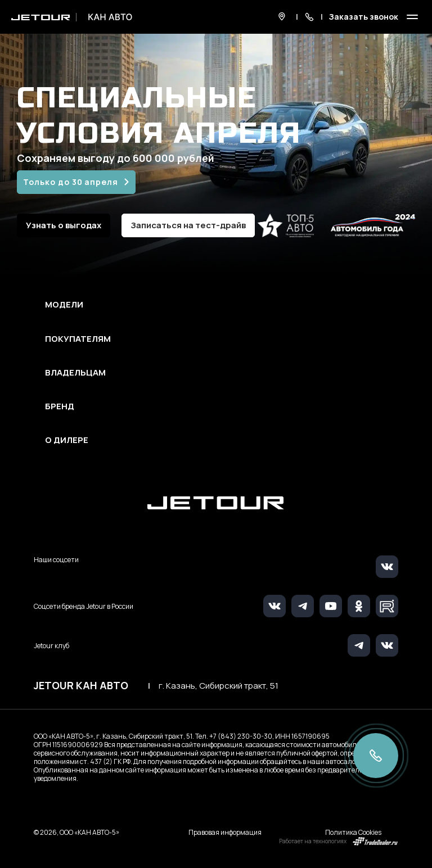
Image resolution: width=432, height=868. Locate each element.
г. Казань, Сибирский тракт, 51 (219, 686)
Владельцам (75, 373)
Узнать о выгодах (64, 225)
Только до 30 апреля (71, 182)
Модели (64, 305)
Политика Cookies (353, 832)
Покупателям (78, 339)
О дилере (67, 440)
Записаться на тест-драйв (188, 225)
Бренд (60, 406)
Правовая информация (225, 832)
